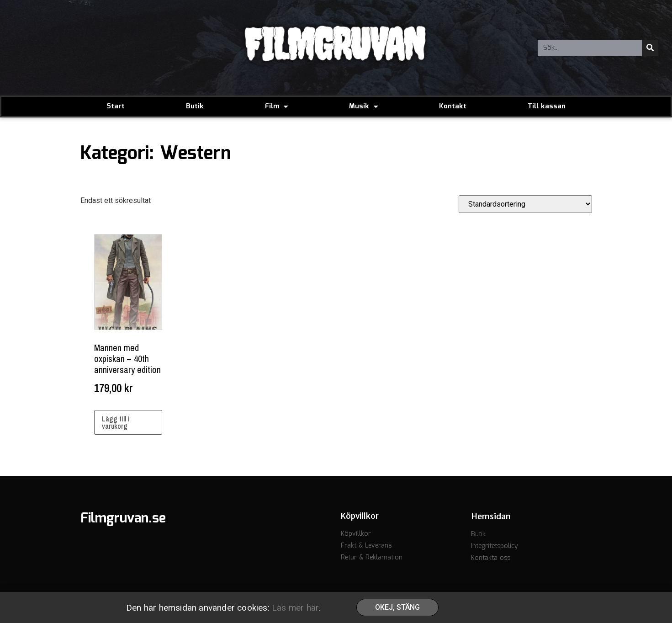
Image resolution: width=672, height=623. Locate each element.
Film (276, 107)
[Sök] (650, 48)
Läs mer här (295, 609)
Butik (195, 106)
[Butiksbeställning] (525, 204)
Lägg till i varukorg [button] (116, 422)
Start (116, 106)
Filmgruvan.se (123, 519)
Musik (363, 107)
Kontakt (453, 106)
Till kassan (547, 106)
